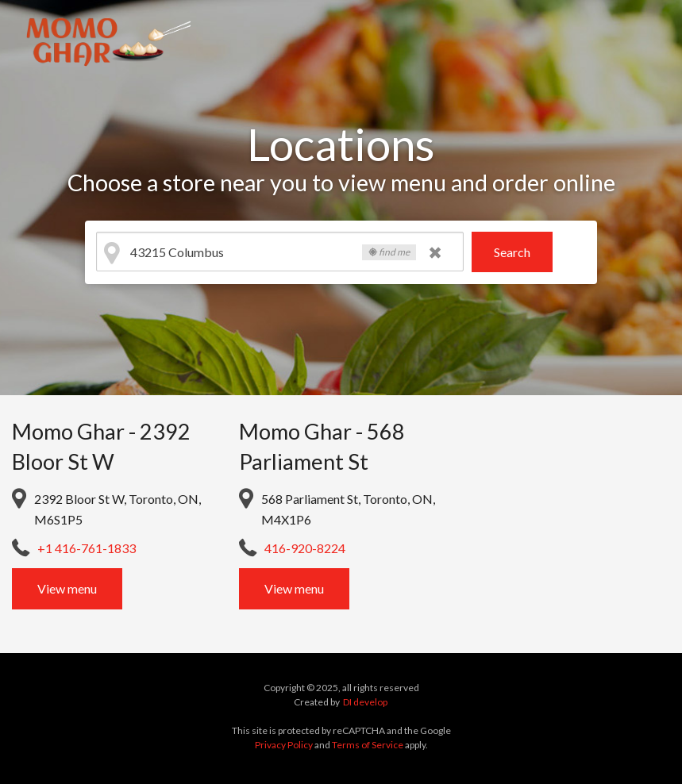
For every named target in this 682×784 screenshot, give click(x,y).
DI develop (365, 702)
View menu (67, 588)
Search (512, 252)
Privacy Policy (284, 745)
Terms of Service (368, 745)
